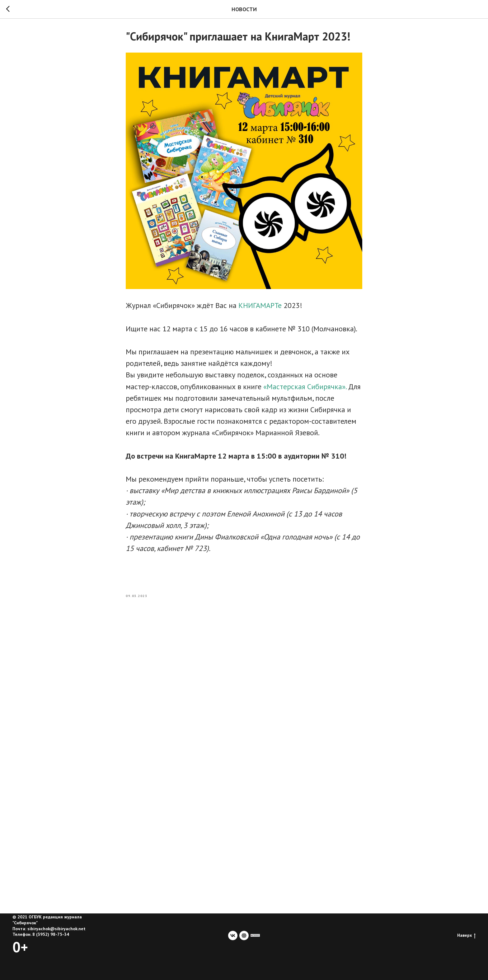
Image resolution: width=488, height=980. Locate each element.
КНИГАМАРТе (260, 305)
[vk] (233, 936)
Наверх (466, 935)
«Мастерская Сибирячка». (306, 387)
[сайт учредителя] (255, 936)
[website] (244, 936)
